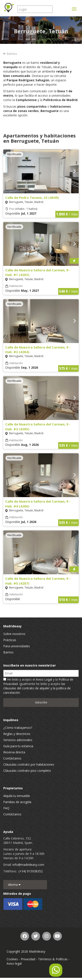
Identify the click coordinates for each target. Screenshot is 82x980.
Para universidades (17, 646)
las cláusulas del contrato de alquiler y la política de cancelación (37, 688)
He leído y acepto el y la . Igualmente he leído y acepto (38, 686)
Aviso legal (14, 963)
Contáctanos (12, 758)
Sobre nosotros (14, 634)
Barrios (10, 54)
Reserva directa (14, 752)
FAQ (6, 808)
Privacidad (28, 959)
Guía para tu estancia (18, 746)
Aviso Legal (44, 679)
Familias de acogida (17, 802)
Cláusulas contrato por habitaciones (29, 764)
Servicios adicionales (18, 740)
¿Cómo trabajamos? (18, 728)
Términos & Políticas (53, 959)
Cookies (12, 959)
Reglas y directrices (17, 734)
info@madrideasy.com (28, 865)
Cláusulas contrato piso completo (27, 771)
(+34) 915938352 (31, 871)
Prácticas (10, 640)
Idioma (14, 885)
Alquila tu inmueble (17, 796)
